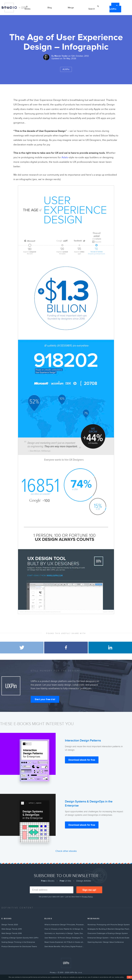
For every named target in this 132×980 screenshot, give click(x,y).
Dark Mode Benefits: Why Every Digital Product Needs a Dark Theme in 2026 (65, 946)
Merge (71, 8)
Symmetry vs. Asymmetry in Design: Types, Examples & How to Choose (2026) (65, 933)
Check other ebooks (66, 851)
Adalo (65, 157)
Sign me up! (89, 890)
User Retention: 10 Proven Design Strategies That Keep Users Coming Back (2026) (65, 938)
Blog (50, 8)
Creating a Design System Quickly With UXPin (20, 938)
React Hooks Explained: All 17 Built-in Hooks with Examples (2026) (65, 942)
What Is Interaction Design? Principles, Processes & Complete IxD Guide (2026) (65, 925)
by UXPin (23, 8)
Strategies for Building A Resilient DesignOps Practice (109, 929)
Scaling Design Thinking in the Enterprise (18, 942)
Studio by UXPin (9, 8)
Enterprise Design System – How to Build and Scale (108, 938)
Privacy (53, 972)
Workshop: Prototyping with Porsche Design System (109, 925)
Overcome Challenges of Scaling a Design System (108, 933)
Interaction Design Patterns (83, 741)
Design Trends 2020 (10, 925)
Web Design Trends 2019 (12, 929)
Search (92, 9)
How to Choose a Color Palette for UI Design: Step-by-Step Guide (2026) (65, 929)
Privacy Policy (87, 897)
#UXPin (66, 69)
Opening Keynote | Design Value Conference (106, 942)
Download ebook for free (82, 760)
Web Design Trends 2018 (12, 933)
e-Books (28, 8)
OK (129, 977)
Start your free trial (45, 699)
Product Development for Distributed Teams (19, 946)
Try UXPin (114, 8)
